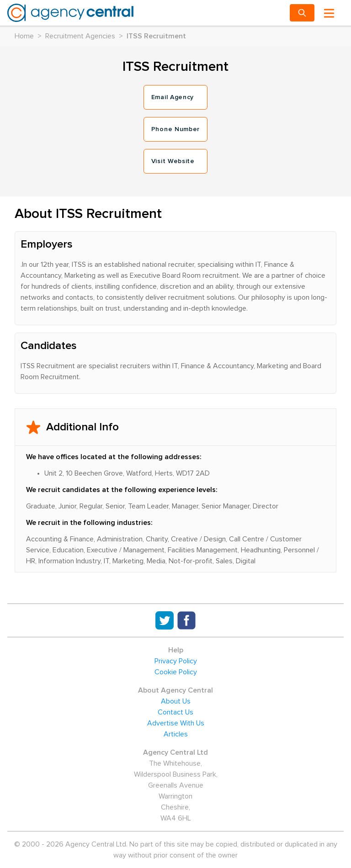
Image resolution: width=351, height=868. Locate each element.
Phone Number (175, 129)
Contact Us (175, 712)
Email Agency (173, 97)
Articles (176, 734)
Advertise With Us (176, 723)
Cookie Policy (176, 672)
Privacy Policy (176, 661)
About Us (176, 701)
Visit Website (173, 161)
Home (24, 36)
